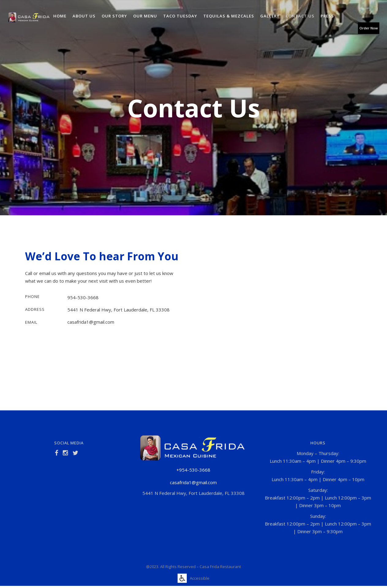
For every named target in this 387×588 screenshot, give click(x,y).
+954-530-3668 (193, 470)
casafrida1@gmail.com (91, 322)
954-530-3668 (83, 297)
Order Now (369, 28)
